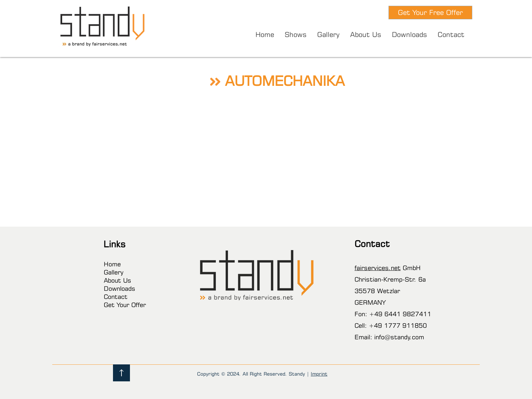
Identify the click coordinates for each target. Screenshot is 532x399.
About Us (118, 280)
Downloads (120, 288)
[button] (296, 35)
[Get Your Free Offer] (430, 13)
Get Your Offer (125, 305)
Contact (116, 297)
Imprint (319, 374)
